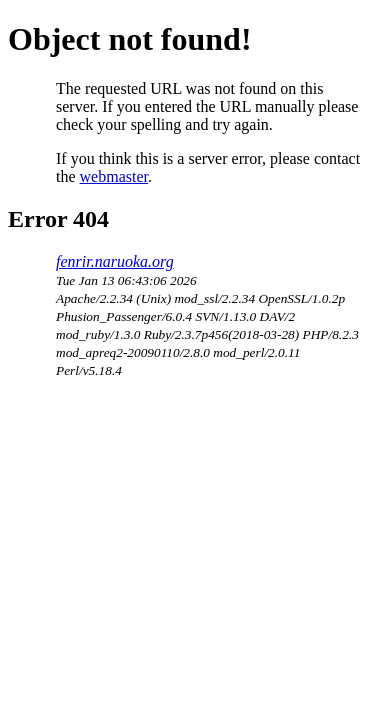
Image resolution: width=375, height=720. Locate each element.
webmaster (114, 176)
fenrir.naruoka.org (115, 261)
